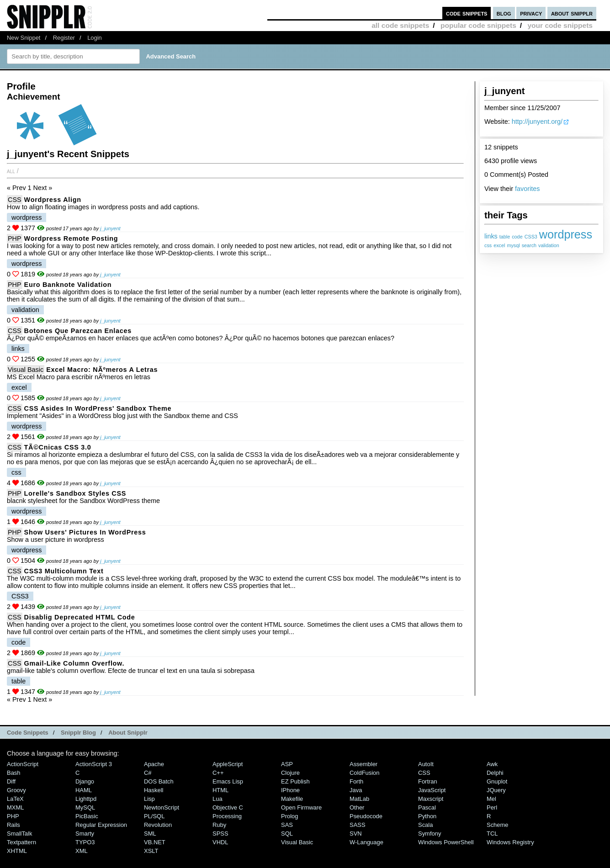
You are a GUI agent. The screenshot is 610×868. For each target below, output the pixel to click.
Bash (14, 773)
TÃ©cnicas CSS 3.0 (58, 447)
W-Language (366, 842)
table (505, 237)
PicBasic (87, 816)
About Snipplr (128, 733)
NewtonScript (162, 807)
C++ (218, 773)
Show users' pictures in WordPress (85, 532)
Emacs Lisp (228, 781)
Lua (217, 799)
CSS (15, 200)
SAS (287, 825)
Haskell (154, 790)
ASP (287, 764)
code (517, 237)
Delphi (495, 773)
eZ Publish (295, 781)
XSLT (151, 851)
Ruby (219, 825)
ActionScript (23, 764)
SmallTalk (19, 834)
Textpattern (21, 842)
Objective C (228, 807)
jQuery (496, 790)
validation (549, 245)
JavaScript (432, 790)
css (488, 245)
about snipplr (572, 13)
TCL (492, 834)
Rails (13, 825)
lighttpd (86, 799)
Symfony (430, 834)
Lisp (149, 799)
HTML (220, 790)
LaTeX (15, 799)
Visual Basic (26, 370)
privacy (531, 13)
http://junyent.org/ (537, 122)
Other (357, 807)
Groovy (16, 790)
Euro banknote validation (68, 285)
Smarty (85, 834)
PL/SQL (154, 816)
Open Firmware (301, 807)
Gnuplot (497, 781)
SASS (358, 825)
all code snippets (400, 25)
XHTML (17, 851)
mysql (513, 245)
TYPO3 (85, 842)
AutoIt (426, 764)
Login (95, 38)
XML (82, 851)
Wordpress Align (53, 200)
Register (64, 38)
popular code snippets (478, 25)
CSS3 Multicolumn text (64, 571)
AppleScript (228, 764)
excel (499, 245)
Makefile (292, 799)
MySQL (85, 807)
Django (85, 781)
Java (356, 790)
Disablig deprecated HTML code (80, 617)
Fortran (428, 781)
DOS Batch (159, 781)
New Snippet (24, 38)
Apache (154, 764)
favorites (527, 189)
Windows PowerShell (446, 842)
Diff (11, 781)
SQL (287, 834)
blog (504, 13)
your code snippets (560, 25)
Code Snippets (28, 733)
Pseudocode (366, 816)
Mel (491, 799)
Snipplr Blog (78, 733)
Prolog (289, 816)
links (491, 236)
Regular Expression (101, 825)
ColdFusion (365, 773)
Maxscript (431, 799)
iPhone (290, 790)
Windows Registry (510, 842)
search (529, 245)
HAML (84, 790)
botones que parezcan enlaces (78, 331)
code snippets (467, 13)
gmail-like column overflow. (74, 663)
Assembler (363, 764)
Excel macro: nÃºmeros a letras (102, 370)
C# (148, 773)
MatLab (359, 799)
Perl (492, 807)
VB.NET (155, 842)
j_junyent (110, 228)
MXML (15, 807)
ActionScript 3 (94, 764)
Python (427, 816)
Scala (425, 825)
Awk (492, 764)
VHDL (220, 842)
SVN (356, 834)
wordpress (566, 234)
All (11, 171)
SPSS (220, 834)
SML (150, 834)
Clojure (290, 773)
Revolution (158, 825)
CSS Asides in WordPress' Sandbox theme (98, 408)
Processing (227, 816)
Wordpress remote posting (71, 238)
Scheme (498, 825)
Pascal (427, 807)
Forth (356, 781)
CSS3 (531, 237)
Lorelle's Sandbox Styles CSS (75, 493)
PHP (15, 238)
